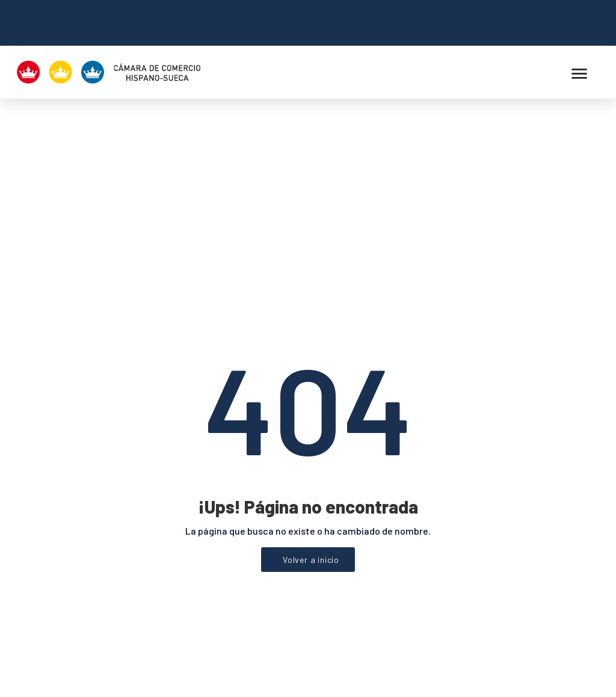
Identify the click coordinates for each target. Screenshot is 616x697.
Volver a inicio (311, 428)
